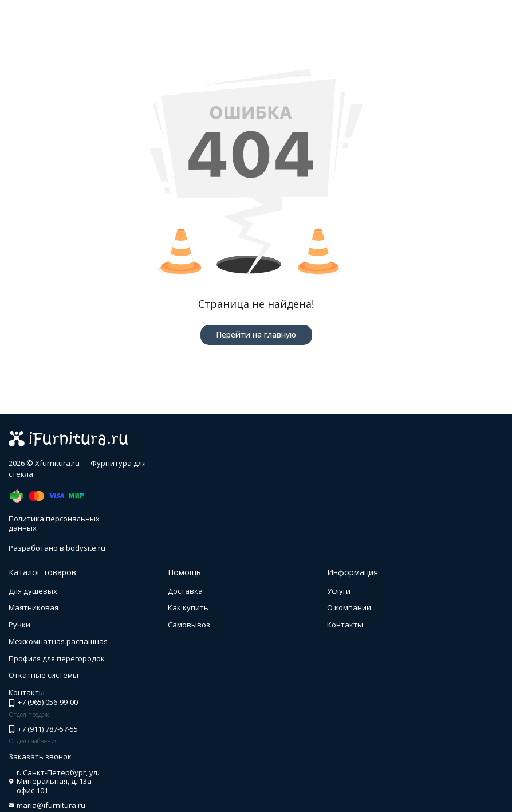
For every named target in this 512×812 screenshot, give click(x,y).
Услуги (339, 591)
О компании (349, 607)
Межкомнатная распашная (58, 641)
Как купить (188, 607)
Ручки (19, 625)
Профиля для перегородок (57, 658)
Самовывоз (189, 625)
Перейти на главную (256, 334)
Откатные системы (44, 675)
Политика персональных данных (54, 523)
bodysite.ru (86, 548)
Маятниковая (34, 607)
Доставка (185, 591)
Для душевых (33, 591)
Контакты (345, 625)
